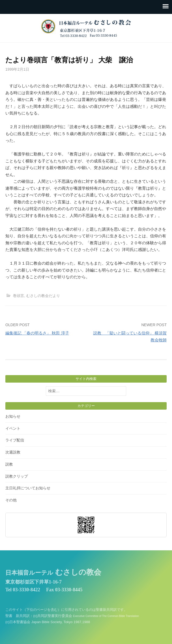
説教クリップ (17, 476)
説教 (9, 464)
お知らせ (13, 416)
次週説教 (13, 452)
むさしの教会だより (43, 296)
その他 (11, 500)
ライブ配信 (15, 440)
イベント (13, 428)
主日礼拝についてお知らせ (28, 488)
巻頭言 (18, 296)
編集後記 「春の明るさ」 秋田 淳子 (37, 333)
